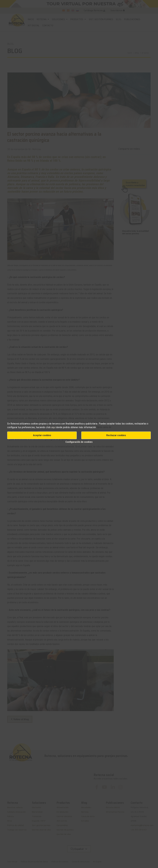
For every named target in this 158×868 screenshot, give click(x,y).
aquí (53, 427)
